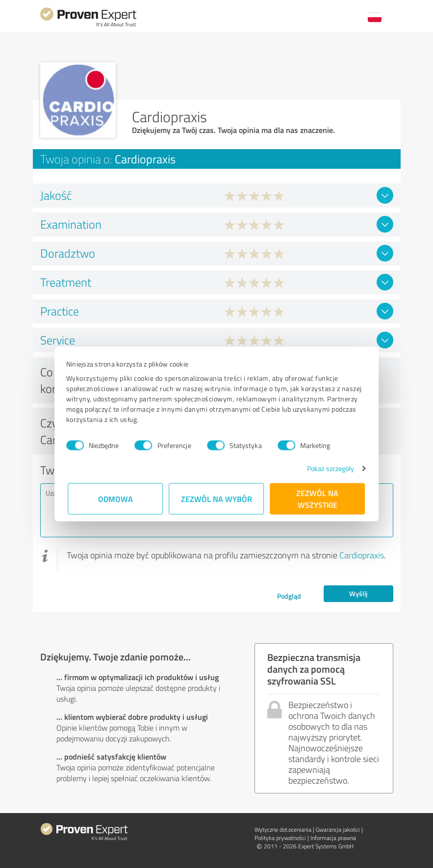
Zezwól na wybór (216, 499)
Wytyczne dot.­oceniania (283, 829)
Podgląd (289, 596)
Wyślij (358, 593)
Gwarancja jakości (338, 829)
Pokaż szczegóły (329, 468)
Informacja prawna (333, 838)
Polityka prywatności (280, 838)
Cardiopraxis (362, 555)
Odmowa (115, 499)
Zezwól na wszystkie (318, 499)
